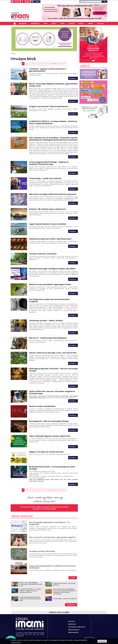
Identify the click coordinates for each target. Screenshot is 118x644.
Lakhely (37, 2)
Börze (62, 23)
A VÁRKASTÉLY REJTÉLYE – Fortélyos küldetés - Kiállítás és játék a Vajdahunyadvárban (53, 122)
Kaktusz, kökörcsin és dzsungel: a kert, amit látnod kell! (53, 353)
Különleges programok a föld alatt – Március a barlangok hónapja (53, 370)
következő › (54, 64)
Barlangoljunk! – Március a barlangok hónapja (49, 421)
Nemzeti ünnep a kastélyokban (42, 406)
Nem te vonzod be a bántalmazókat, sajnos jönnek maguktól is (52, 537)
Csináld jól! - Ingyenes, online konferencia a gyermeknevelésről (48, 70)
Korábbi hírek (71, 605)
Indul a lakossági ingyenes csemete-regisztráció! (50, 436)
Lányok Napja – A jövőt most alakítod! (45, 178)
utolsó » (63, 64)
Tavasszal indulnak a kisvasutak (43, 254)
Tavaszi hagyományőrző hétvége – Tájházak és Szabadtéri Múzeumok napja (49, 163)
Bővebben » (73, 78)
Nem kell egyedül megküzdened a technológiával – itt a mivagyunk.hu (50, 523)
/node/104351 (41, 454)
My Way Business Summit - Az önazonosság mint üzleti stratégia (52, 468)
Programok (23, 23)
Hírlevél (17, 2)
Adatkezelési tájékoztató (77, 627)
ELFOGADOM (102, 641)
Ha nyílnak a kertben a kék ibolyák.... (43, 551)
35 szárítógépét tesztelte (71, 309)
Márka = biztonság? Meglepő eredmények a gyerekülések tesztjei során (53, 85)
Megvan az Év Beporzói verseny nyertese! (46, 452)
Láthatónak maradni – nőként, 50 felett (46, 321)
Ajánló (54, 23)
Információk (35, 23)
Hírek (46, 23)
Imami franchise (73, 632)
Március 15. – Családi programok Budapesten (48, 338)
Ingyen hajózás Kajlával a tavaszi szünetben (48, 224)
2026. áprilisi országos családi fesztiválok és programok (53, 194)
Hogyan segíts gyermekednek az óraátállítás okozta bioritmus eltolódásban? (52, 567)
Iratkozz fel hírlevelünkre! (44, 509)
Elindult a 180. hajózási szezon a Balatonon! (47, 209)
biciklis (76, 95)
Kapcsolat (72, 621)
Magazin (72, 23)
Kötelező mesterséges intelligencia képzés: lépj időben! (52, 269)
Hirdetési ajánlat (74, 630)
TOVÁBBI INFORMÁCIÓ (16, 643)
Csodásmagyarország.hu (36, 381)
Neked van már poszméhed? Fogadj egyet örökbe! (50, 284)
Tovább (73, 578)
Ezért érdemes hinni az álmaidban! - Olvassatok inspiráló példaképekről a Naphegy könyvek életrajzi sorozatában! (53, 139)
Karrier (90, 23)
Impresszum (72, 624)
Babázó (81, 23)
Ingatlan (100, 23)
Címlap (15, 23)
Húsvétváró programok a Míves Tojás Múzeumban (50, 239)
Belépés (27, 2)
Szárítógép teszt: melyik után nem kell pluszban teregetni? (49, 300)
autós (32, 96)
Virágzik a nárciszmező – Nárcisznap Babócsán (49, 106)
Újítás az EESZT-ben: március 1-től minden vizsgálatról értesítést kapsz (52, 392)
